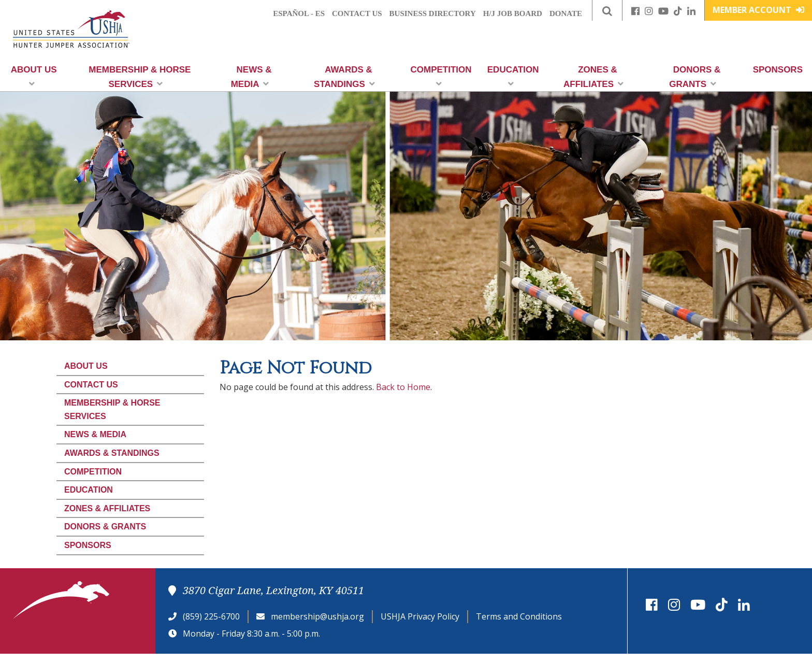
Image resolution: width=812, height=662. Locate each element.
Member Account (758, 10)
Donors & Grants (695, 77)
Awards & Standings (344, 77)
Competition (441, 76)
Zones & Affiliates (593, 77)
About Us (34, 76)
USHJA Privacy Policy (420, 616)
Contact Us (357, 13)
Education (513, 76)
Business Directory (433, 13)
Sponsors (778, 70)
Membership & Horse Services (140, 77)
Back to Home (403, 387)
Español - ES (299, 13)
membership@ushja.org (317, 616)
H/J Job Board (513, 13)
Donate (566, 13)
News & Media (251, 77)
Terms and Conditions (519, 616)
